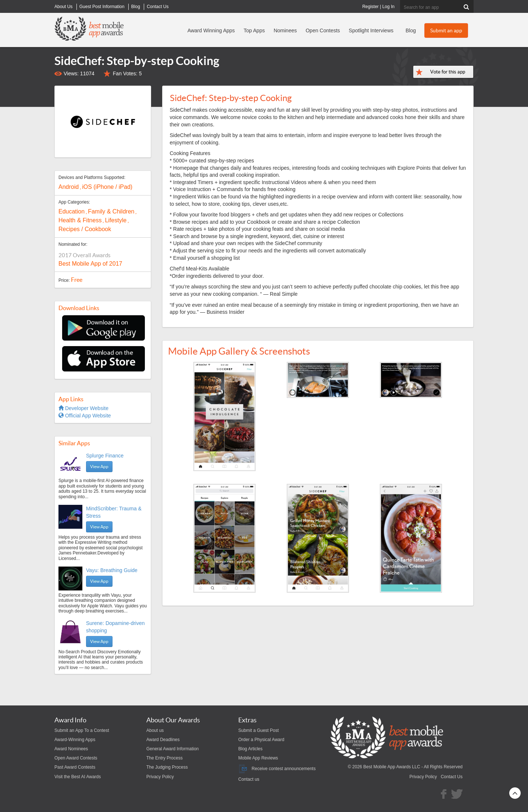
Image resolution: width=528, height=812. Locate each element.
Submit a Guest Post (258, 730)
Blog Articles (250, 749)
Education (72, 211)
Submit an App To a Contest (82, 730)
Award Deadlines (163, 740)
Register (370, 7)
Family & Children (111, 211)
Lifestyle (116, 220)
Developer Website (83, 408)
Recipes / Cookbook (85, 229)
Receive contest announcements (277, 769)
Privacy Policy (160, 777)
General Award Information (173, 749)
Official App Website (85, 416)
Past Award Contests (75, 767)
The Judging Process (167, 767)
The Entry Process (165, 758)
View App (99, 466)
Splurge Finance (105, 456)
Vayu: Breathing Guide (112, 570)
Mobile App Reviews (258, 758)
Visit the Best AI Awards (78, 777)
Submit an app (446, 30)
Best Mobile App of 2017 (90, 264)
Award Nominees (71, 749)
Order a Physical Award (261, 740)
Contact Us (452, 777)
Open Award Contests (76, 758)
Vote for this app (448, 72)
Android (69, 187)
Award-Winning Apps (75, 740)
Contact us (249, 779)
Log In (388, 7)
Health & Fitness (80, 220)
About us (155, 730)
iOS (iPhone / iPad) (107, 187)
